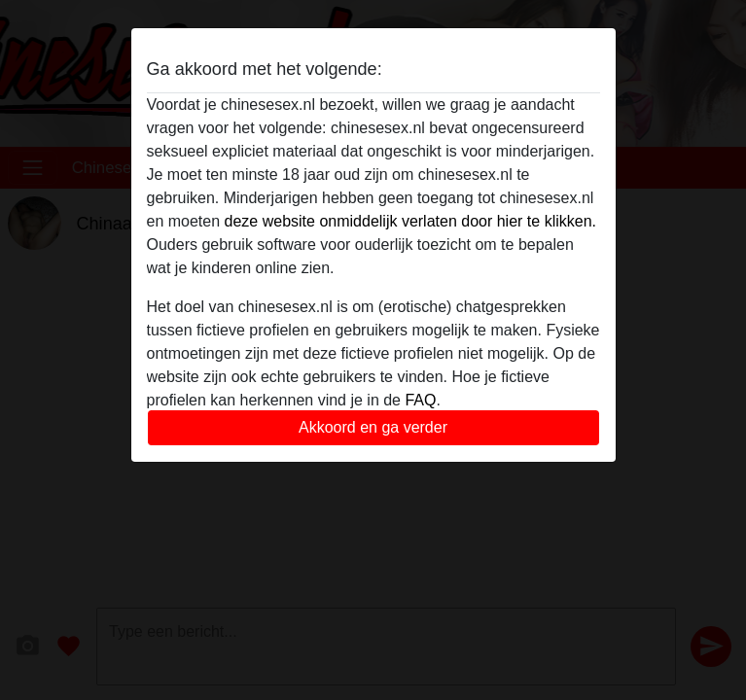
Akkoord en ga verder (373, 427)
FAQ (420, 400)
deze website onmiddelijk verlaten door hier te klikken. (410, 221)
